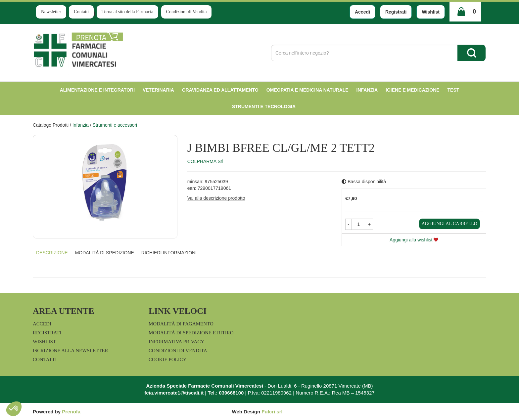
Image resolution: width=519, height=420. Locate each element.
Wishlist (431, 12)
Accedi (362, 12)
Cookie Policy (168, 359)
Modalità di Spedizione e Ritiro (191, 333)
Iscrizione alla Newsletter (70, 351)
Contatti (81, 12)
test (453, 90)
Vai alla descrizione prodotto (216, 198)
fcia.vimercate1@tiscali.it (174, 393)
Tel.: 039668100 (226, 393)
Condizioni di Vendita (187, 12)
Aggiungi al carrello (449, 224)
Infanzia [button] (367, 90)
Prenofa (71, 412)
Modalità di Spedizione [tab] (105, 253)
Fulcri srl (272, 412)
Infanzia (81, 125)
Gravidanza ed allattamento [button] (220, 90)
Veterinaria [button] (158, 90)
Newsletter (51, 12)
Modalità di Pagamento (181, 324)
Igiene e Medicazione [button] (413, 90)
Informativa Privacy (176, 342)
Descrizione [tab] (52, 253)
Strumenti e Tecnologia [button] (264, 106)
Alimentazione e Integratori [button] (97, 90)
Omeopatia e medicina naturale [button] (307, 90)
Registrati (396, 12)
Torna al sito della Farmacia (127, 12)
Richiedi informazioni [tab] (169, 253)
